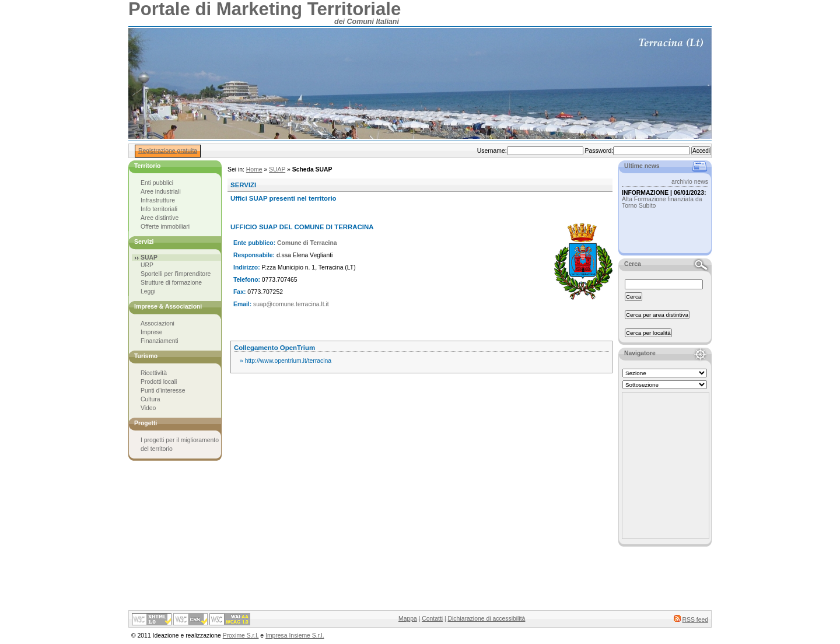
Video (148, 408)
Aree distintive (160, 218)
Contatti (432, 619)
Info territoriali (159, 209)
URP (147, 265)
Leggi (148, 291)
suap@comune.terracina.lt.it (291, 304)
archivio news (690, 182)
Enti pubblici (157, 183)
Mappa (408, 619)
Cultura (150, 399)
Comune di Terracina (307, 243)
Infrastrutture (158, 200)
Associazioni (157, 323)
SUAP (277, 169)
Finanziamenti (160, 341)
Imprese (152, 332)
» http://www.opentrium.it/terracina (286, 361)
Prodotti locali (159, 382)
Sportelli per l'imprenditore (176, 274)
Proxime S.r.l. (241, 636)
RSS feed (695, 620)
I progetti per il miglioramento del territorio (180, 444)
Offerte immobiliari (165, 227)
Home (254, 169)
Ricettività (154, 373)
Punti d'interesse (163, 391)
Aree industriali (161, 192)
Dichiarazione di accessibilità (487, 619)
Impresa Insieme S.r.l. (295, 636)
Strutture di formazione (171, 283)
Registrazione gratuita (168, 151)
